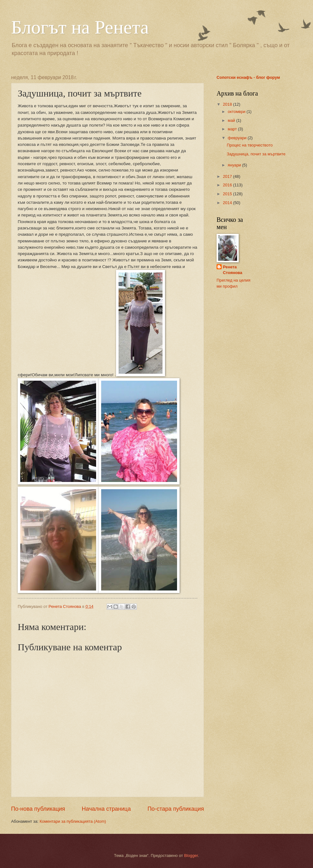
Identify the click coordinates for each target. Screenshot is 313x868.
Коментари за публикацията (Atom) (73, 821)
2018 (228, 104)
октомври (237, 112)
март (233, 129)
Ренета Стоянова (233, 270)
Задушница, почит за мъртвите (256, 154)
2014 (228, 203)
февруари (238, 138)
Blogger (191, 856)
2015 (228, 194)
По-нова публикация (38, 809)
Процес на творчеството (250, 145)
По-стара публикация (176, 809)
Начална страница (106, 809)
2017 (228, 176)
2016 (228, 185)
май (232, 120)
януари (235, 165)
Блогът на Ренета (80, 27)
